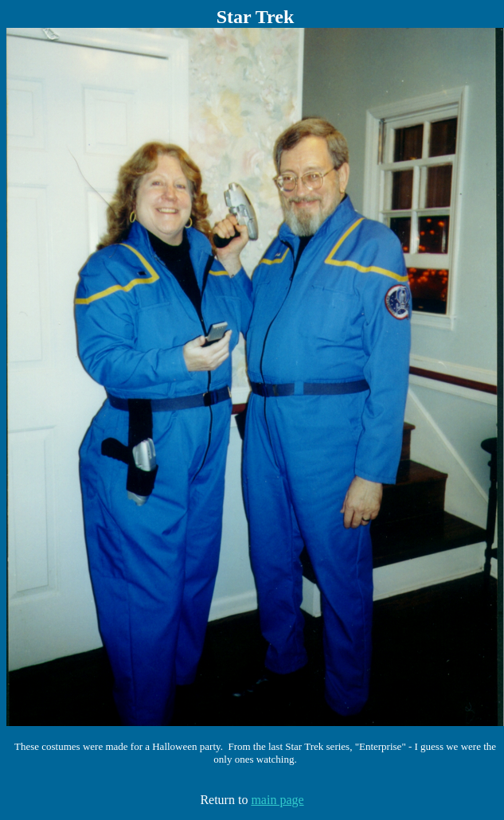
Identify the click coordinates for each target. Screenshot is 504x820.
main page (277, 800)
